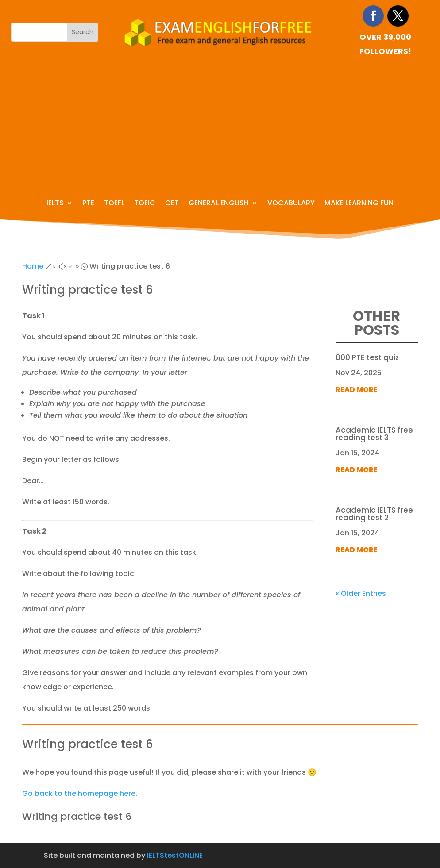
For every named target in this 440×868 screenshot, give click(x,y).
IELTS (55, 204)
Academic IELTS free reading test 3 (374, 434)
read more (357, 390)
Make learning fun (359, 204)
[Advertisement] (220, 125)
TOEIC (145, 204)
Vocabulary (291, 204)
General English (219, 204)
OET (172, 204)
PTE (88, 204)
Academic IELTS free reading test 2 (374, 514)
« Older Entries (361, 593)
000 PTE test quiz (367, 357)
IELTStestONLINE (175, 855)
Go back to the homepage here (79, 793)
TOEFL (114, 204)
